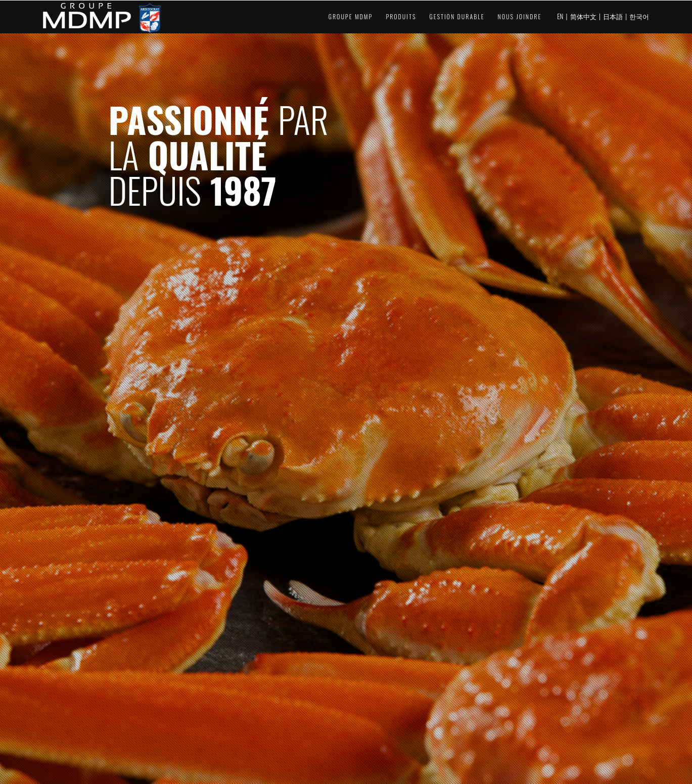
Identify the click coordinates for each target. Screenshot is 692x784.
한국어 (639, 16)
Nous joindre (520, 16)
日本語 (613, 16)
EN (560, 16)
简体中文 (583, 16)
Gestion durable (457, 16)
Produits (401, 16)
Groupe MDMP (351, 16)
